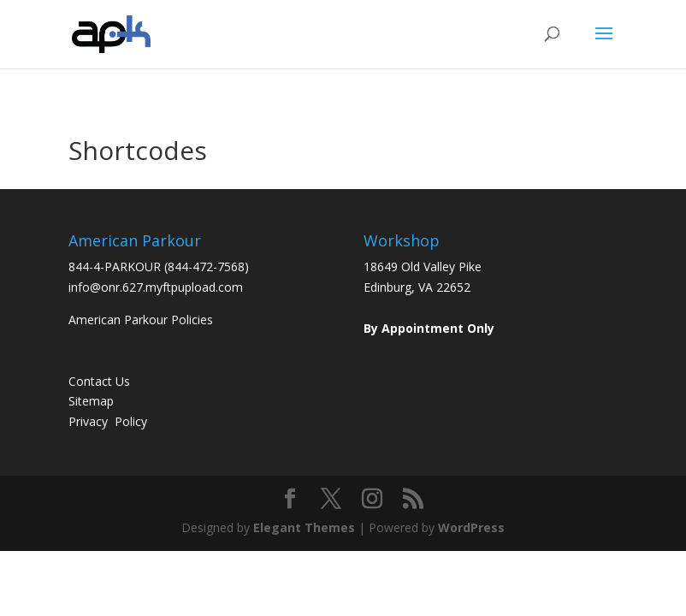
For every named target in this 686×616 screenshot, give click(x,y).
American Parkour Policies (141, 320)
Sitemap (91, 401)
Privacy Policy (108, 421)
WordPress (471, 527)
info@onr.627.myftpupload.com (156, 287)
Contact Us (99, 381)
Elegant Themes (304, 527)
